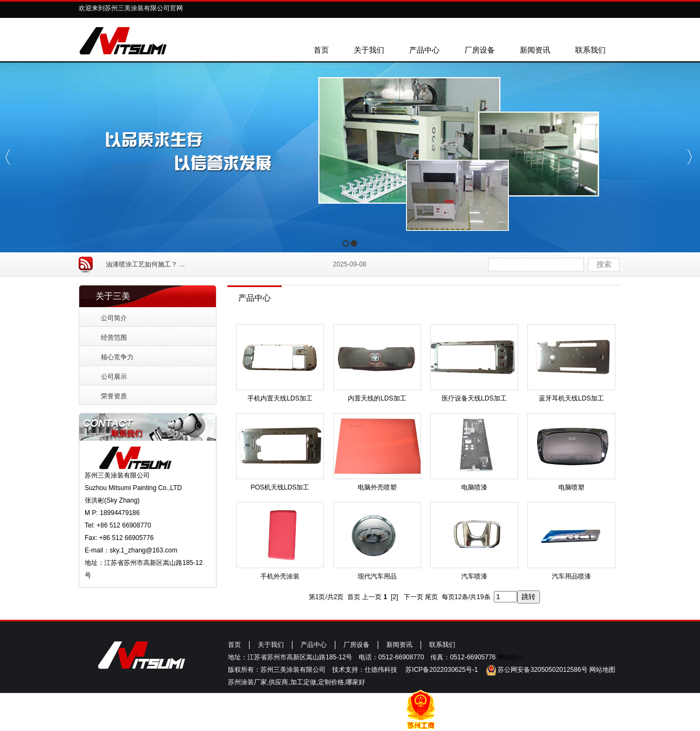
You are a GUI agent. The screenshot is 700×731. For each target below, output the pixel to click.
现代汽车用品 (377, 576)
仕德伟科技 (381, 670)
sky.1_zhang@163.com (144, 550)
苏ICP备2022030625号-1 (441, 670)
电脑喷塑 (571, 487)
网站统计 (511, 657)
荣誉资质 (114, 396)
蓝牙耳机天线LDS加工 (571, 398)
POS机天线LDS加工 (280, 487)
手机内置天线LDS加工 (280, 398)
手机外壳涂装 (280, 576)
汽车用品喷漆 (571, 576)
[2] (394, 597)
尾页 (431, 597)
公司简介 (114, 318)
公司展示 (114, 377)
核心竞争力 (117, 357)
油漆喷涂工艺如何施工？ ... (145, 264)
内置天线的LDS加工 (377, 398)
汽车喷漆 (474, 576)
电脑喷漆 (474, 487)
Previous (8, 157)
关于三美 (113, 296)
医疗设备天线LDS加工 (474, 398)
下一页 (413, 597)
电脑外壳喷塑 (377, 487)
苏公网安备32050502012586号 (538, 670)
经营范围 (114, 338)
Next (689, 157)
